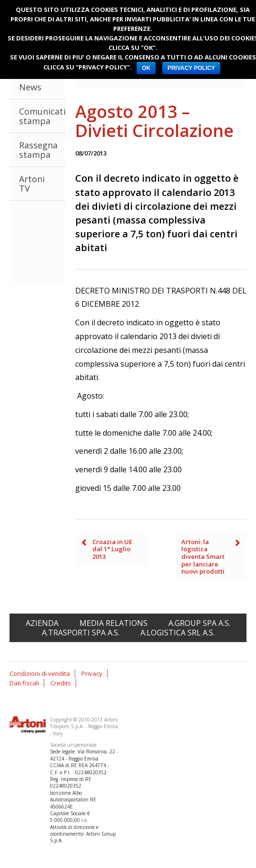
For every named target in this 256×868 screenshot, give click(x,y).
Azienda (42, 623)
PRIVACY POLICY (191, 68)
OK (146, 68)
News (30, 87)
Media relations (113, 623)
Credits (61, 683)
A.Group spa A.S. (199, 623)
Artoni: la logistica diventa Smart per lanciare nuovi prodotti (203, 556)
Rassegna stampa (38, 150)
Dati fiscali (24, 683)
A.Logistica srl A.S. (177, 633)
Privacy (92, 673)
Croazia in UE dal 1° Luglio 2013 (112, 549)
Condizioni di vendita (40, 673)
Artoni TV (32, 184)
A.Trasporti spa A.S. (81, 633)
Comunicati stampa (42, 116)
